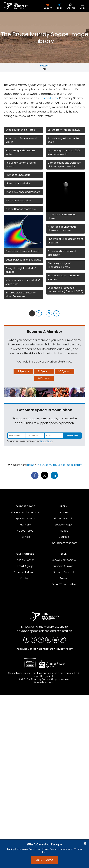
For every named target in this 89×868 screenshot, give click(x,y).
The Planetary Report (64, 543)
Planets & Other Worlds (25, 512)
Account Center (26, 649)
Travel (64, 578)
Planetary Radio (64, 519)
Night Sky (25, 525)
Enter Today (44, 860)
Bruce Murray (49, 98)
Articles (64, 512)
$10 (44, 371)
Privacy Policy (46, 441)
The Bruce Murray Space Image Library (59, 465)
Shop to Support (64, 572)
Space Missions (25, 519)
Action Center (25, 560)
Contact (25, 578)
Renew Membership (64, 560)
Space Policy (25, 531)
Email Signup (25, 566)
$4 (23, 371)
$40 (44, 378)
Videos (64, 531)
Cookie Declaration (44, 682)
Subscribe (73, 436)
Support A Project (64, 566)
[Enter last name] (35, 436)
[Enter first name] (17, 436)
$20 (65, 371)
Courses (64, 537)
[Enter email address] (54, 436)
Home (31, 465)
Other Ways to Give (64, 584)
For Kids (25, 537)
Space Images (64, 525)
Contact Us (46, 649)
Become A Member (25, 572)
